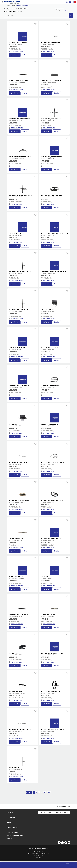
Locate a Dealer (46, 813)
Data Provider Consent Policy (39, 854)
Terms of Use (39, 851)
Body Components (23, 6)
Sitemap (39, 858)
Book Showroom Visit (63, 813)
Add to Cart (14, 55)
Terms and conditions (63, 807)
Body (14, 6)
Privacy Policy (38, 856)
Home (8, 6)
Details (25, 55)
